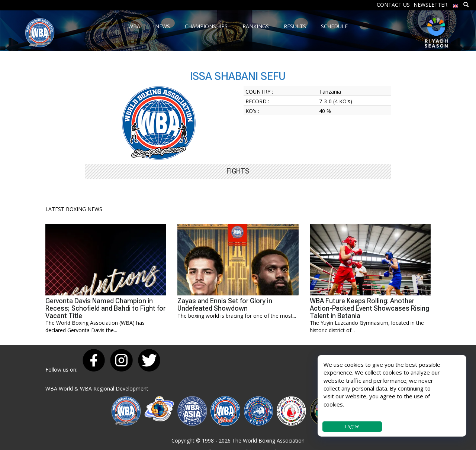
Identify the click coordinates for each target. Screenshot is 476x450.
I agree (352, 426)
